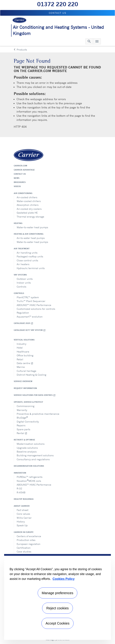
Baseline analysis (27, 452)
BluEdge (22, 417)
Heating (18, 223)
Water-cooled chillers (29, 201)
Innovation (20, 473)
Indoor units (24, 283)
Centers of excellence (29, 536)
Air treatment (22, 249)
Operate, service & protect (28, 402)
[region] (57, 597)
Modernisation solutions (31, 444)
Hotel (20, 348)
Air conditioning (23, 193)
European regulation (29, 544)
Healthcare (23, 352)
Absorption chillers (28, 205)
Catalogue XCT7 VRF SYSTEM (30, 330)
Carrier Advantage (24, 170)
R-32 (19, 488)
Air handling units (27, 253)
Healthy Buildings (24, 499)
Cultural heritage (26, 371)
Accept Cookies (57, 623)
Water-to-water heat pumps (32, 227)
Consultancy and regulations (33, 459)
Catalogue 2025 (23, 323)
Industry (21, 344)
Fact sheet (23, 510)
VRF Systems (20, 275)
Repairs (21, 425)
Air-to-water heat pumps (31, 238)
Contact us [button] (58, 13)
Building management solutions (35, 455)
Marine (21, 367)
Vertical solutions (24, 340)
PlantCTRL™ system (28, 297)
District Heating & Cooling (31, 375)
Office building (25, 355)
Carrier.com (20, 166)
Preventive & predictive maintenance (38, 414)
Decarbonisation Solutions (29, 466)
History (21, 522)
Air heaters (23, 264)
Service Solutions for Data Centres (35, 395)
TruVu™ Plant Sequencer (31, 301)
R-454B (21, 492)
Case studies (24, 552)
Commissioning (26, 406)
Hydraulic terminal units (31, 268)
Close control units (27, 260)
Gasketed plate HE (27, 213)
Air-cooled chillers (27, 197)
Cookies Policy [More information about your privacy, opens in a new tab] (64, 579)
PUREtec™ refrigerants (30, 477)
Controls (21, 287)
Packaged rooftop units (30, 256)
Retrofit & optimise (24, 440)
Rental (22, 433)
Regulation (23, 313)
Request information (25, 388)
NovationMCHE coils (29, 481)
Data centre (25, 363)
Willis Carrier (24, 518)
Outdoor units (25, 279)
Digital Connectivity (28, 422)
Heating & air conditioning (29, 234)
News (17, 178)
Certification (24, 548)
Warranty (22, 410)
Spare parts (23, 429)
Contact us (20, 174)
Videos (17, 186)
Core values (23, 514)
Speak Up (22, 525)
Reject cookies (57, 608)
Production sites (26, 540)
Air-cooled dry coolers (29, 209)
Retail (20, 359)
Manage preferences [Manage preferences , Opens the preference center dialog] (57, 593)
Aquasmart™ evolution (30, 317)
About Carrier (22, 506)
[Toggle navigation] (89, 41)
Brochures (20, 182)
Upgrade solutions (27, 448)
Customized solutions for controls (36, 309)
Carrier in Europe (24, 532)
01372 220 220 (58, 4)
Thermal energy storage (30, 217)
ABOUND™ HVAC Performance (34, 305)
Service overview (23, 381)
